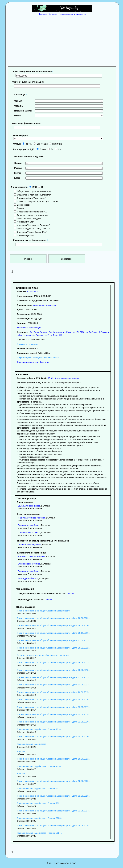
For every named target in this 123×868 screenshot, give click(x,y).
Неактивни (56, 144)
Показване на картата (28, 344)
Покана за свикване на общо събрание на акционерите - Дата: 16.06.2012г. (53, 663)
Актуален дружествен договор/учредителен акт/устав (43, 655)
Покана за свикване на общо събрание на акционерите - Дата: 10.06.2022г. (53, 781)
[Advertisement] (63, 40)
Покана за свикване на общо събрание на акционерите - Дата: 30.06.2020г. (53, 737)
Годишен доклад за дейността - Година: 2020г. (39, 766)
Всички (27, 144)
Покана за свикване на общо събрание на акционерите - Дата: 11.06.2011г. (53, 640)
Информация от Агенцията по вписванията (38, 358)
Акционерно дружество (45, 305)
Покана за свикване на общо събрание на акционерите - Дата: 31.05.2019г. (53, 722)
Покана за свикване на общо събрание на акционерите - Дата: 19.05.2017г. (53, 707)
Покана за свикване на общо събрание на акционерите (44, 611)
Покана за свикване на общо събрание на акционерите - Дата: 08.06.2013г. (53, 670)
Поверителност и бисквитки (72, 14)
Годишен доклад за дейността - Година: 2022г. (39, 803)
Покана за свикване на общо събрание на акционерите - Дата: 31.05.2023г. (53, 796)
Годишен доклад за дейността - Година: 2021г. (39, 789)
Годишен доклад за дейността (32, 744)
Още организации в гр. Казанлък (33, 362)
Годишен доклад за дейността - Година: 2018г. (39, 729)
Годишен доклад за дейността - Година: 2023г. (39, 818)
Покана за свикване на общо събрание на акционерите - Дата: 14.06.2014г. (53, 685)
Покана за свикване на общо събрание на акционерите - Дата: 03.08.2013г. (53, 677)
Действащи (41, 144)
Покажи (70, 593)
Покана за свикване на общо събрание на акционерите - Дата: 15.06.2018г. (53, 714)
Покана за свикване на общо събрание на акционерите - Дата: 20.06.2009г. (53, 618)
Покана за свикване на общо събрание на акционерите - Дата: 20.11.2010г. (53, 633)
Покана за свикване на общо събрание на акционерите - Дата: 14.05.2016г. (53, 700)
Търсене (43, 14)
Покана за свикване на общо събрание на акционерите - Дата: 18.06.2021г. (53, 759)
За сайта (53, 14)
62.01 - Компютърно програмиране (64, 378)
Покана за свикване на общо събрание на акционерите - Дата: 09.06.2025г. (53, 826)
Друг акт (21, 751)
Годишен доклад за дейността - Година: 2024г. (39, 833)
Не (58, 149)
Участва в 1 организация (29, 328)
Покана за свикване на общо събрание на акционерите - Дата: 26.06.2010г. (53, 625)
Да (51, 149)
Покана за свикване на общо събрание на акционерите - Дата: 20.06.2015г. (53, 692)
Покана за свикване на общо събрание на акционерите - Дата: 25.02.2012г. (53, 648)
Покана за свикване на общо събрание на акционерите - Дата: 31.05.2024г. (53, 811)
